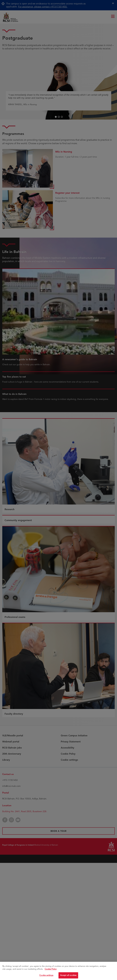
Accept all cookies (68, 976)
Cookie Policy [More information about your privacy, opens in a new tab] (51, 970)
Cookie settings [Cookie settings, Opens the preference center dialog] (46, 976)
